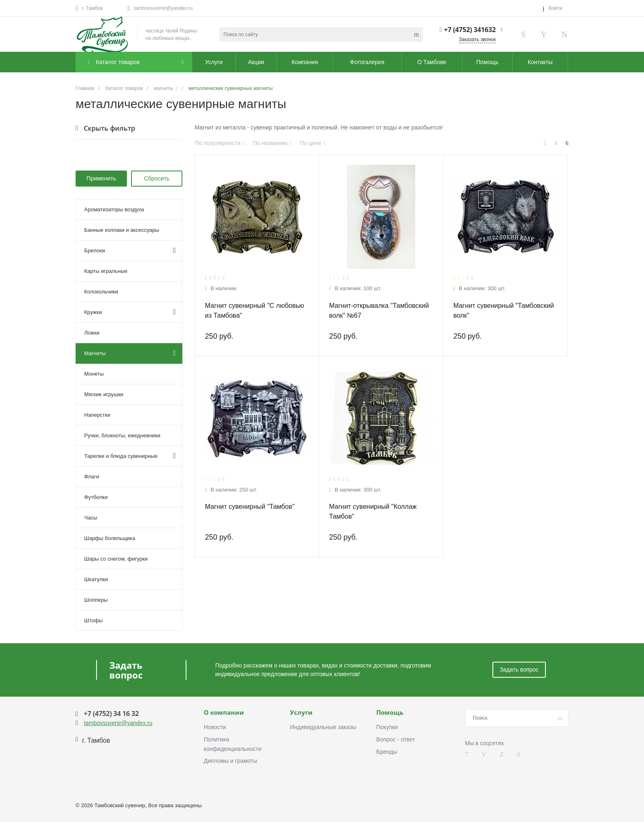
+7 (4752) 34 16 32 (111, 713)
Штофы (93, 620)
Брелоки (130, 250)
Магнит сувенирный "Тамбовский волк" (504, 311)
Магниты (130, 353)
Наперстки (97, 415)
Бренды (387, 752)
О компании (224, 713)
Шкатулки (96, 579)
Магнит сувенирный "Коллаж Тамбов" (373, 511)
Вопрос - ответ (396, 739)
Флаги (92, 477)
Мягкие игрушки (104, 394)
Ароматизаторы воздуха (114, 209)
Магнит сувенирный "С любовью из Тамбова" (254, 311)
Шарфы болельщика (110, 538)
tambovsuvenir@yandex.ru (163, 8)
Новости (215, 727)
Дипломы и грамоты (231, 761)
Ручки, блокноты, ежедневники (122, 435)
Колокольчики (101, 292)
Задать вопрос (519, 670)
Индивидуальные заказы (323, 727)
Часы (91, 518)
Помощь (390, 713)
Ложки (92, 333)
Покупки (387, 727)
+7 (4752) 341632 (470, 30)
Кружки (130, 312)
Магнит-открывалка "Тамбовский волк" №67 (379, 311)
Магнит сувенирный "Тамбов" (250, 507)
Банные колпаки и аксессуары (122, 230)
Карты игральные (106, 271)
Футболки (96, 497)
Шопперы (96, 600)
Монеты (94, 374)
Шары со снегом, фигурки (116, 559)
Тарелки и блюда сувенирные (130, 456)
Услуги (301, 713)
